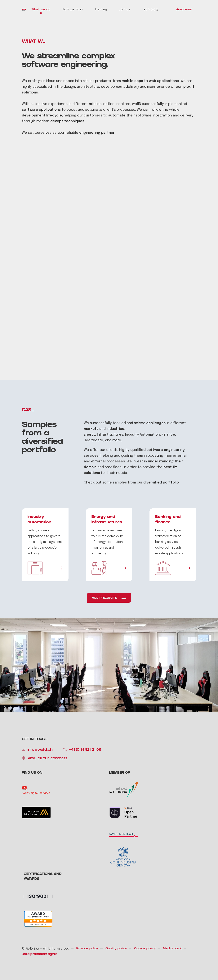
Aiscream (184, 9)
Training (101, 9)
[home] (24, 10)
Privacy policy (87, 949)
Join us (125, 9)
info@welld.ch (40, 750)
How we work (73, 9)
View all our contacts (48, 759)
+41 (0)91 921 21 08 (85, 750)
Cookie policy (145, 949)
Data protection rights (40, 954)
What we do (41, 9)
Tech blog (150, 9)
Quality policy (116, 949)
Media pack (173, 949)
